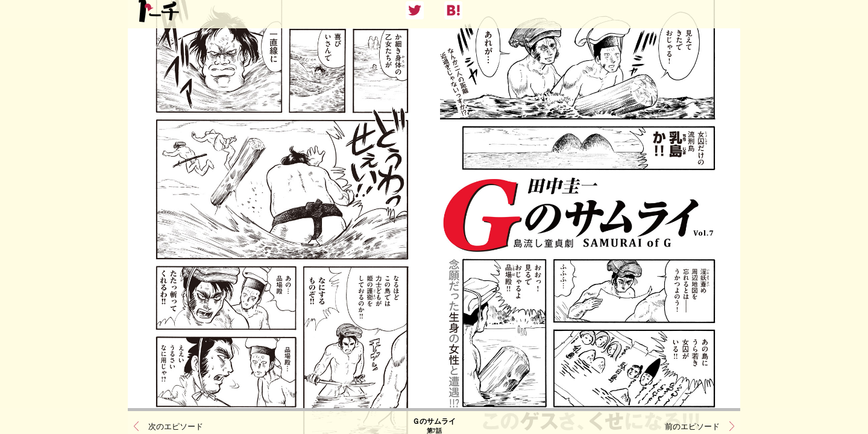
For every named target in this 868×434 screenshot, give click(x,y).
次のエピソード (176, 419)
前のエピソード (692, 419)
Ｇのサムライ (434, 419)
